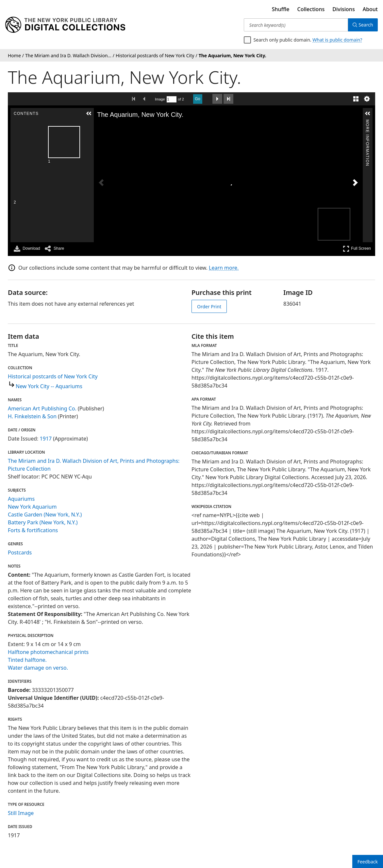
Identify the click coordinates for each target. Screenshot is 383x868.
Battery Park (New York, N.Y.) (43, 522)
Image (160, 99)
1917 (46, 439)
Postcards (20, 552)
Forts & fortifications (33, 530)
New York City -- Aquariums (49, 386)
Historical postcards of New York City (53, 376)
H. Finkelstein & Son (32, 416)
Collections (311, 9)
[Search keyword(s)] (295, 25)
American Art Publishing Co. (42, 408)
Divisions (343, 9)
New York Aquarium (32, 507)
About (370, 9)
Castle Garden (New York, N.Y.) (45, 515)
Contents (25, 122)
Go (198, 99)
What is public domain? (337, 40)
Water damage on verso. (38, 668)
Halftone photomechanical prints (48, 652)
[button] (25, 114)
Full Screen (357, 249)
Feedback (368, 862)
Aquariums (21, 499)
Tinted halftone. (27, 660)
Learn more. (224, 268)
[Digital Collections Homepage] (65, 25)
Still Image (21, 813)
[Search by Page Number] (172, 99)
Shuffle (281, 9)
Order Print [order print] (209, 307)
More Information (367, 122)
